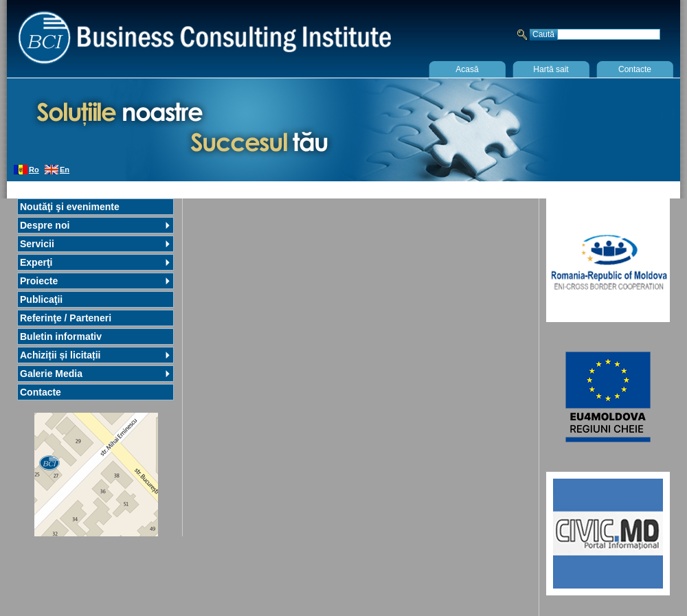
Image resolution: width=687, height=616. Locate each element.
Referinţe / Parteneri (66, 318)
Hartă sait (551, 69)
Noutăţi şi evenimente (70, 207)
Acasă (467, 69)
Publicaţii (41, 299)
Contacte (635, 69)
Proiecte (39, 281)
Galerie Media (51, 374)
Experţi (36, 262)
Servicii (37, 244)
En (65, 170)
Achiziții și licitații (60, 355)
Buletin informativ (61, 336)
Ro (34, 170)
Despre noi (45, 225)
